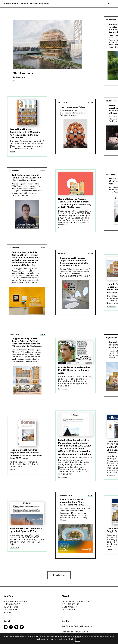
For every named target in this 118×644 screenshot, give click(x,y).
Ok (78, 640)
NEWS (91, 103)
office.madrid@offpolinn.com (76, 601)
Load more (59, 575)
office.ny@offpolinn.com (15, 601)
